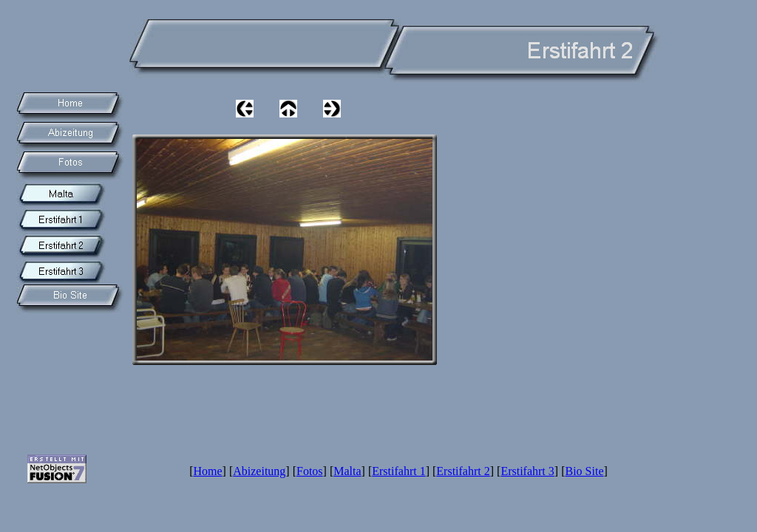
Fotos (310, 471)
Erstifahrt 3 (527, 471)
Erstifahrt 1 (398, 471)
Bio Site (584, 471)
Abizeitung (259, 471)
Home (208, 471)
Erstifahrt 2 (463, 471)
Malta (347, 471)
